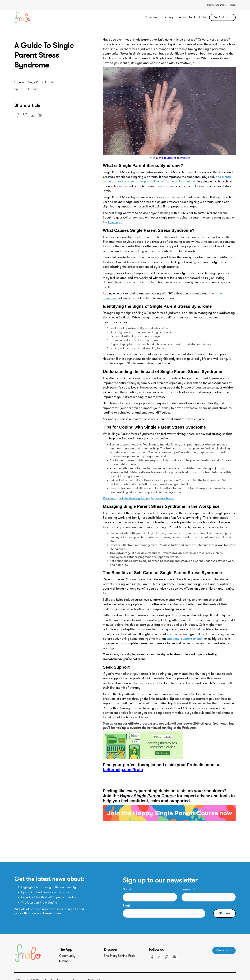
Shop (233, 5)
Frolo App (115, 222)
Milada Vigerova (168, 158)
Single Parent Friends (41, 82)
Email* (127, 906)
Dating (168, 17)
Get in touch (224, 950)
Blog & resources (216, 5)
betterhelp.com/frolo (123, 770)
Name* (128, 889)
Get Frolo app (222, 17)
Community (152, 17)
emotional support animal (185, 639)
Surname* (188, 889)
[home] (36, 17)
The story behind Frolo (191, 17)
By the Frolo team (26, 89)
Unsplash (185, 158)
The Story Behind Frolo (120, 956)
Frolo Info (20, 82)
